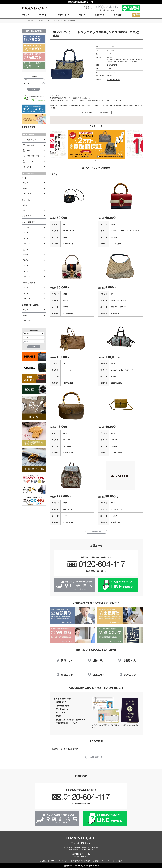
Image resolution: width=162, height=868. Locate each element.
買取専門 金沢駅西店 (113, 79)
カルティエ (26, 255)
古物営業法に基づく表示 (47, 861)
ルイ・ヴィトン (27, 194)
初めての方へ (43, 15)
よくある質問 (118, 15)
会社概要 (96, 861)
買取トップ (25, 15)
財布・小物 (26, 200)
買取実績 (30, 21)
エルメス (25, 183)
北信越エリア (130, 660)
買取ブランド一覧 (63, 15)
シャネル (25, 188)
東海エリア (67, 675)
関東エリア (67, 660)
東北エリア (98, 675)
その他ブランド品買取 (30, 305)
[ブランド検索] (34, 337)
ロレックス (26, 227)
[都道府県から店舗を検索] (34, 84)
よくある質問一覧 (96, 757)
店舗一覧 (82, 15)
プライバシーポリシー (64, 861)
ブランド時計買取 (28, 222)
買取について (99, 15)
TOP (23, 21)
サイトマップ (105, 861)
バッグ (24, 178)
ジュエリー (26, 250)
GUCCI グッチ (111, 47)
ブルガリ (25, 260)
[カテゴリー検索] (34, 334)
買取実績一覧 (96, 532)
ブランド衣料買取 (28, 283)
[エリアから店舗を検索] (34, 80)
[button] (95, 161)
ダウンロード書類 (117, 861)
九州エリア (130, 675)
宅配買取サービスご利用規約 (82, 861)
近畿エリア (98, 660)
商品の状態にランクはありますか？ (66, 749)
